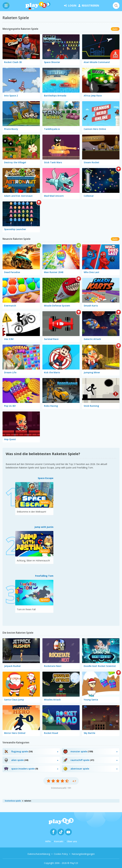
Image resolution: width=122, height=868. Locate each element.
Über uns (72, 841)
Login (70, 6)
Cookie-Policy (61, 854)
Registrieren (89, 6)
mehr (115, 29)
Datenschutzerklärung (39, 854)
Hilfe (48, 841)
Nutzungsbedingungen (83, 854)
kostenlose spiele (13, 801)
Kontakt (59, 841)
